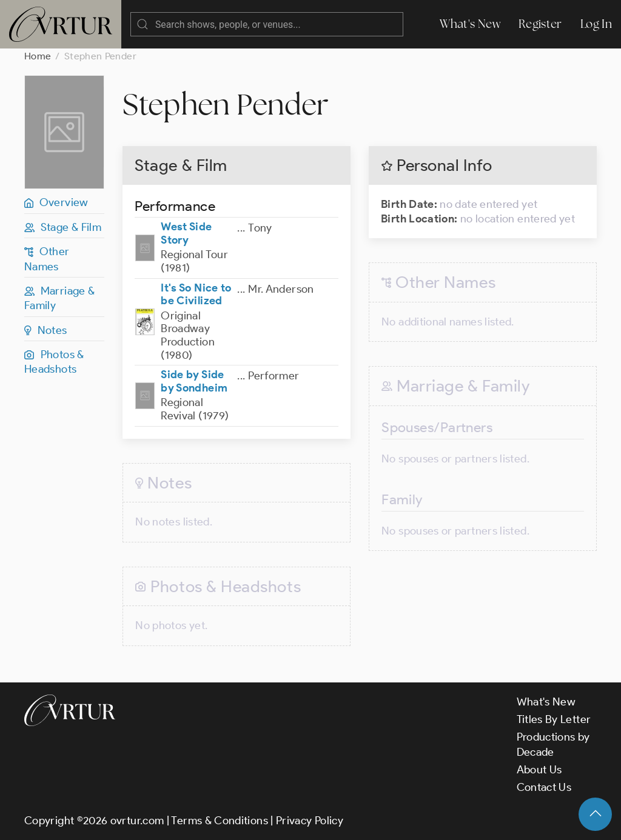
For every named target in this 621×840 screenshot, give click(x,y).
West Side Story (186, 233)
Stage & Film (63, 227)
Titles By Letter (554, 719)
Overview (56, 202)
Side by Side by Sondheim (194, 381)
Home (38, 56)
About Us (539, 770)
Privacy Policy (310, 821)
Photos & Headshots (54, 362)
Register (540, 24)
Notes (46, 330)
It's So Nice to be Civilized (196, 295)
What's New (470, 24)
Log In (596, 24)
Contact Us (544, 787)
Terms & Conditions (219, 821)
